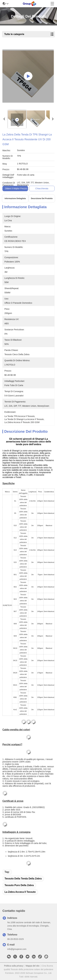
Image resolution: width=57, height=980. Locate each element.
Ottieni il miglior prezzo (16, 188)
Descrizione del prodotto (42, 198)
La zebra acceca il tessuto (20, 892)
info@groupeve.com (17, 949)
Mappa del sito (32, 966)
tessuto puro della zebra (19, 885)
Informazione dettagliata (15, 198)
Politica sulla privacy (14, 966)
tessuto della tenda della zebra (23, 879)
